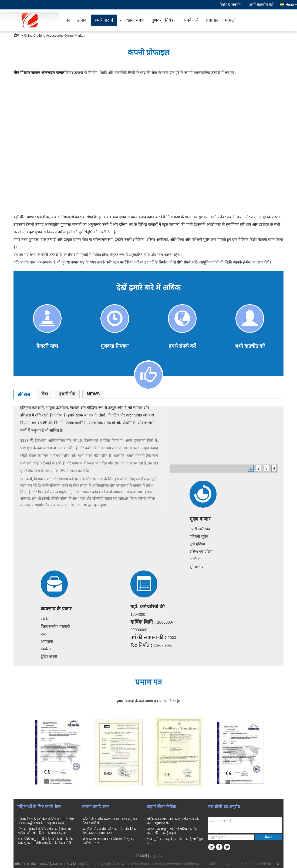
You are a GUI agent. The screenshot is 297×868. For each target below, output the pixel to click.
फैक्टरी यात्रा (47, 346)
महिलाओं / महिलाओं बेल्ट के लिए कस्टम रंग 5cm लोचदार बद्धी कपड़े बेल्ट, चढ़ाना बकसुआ (47, 821)
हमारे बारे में (104, 20)
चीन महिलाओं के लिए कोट (58, 864)
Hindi (291, 5)
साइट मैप (156, 856)
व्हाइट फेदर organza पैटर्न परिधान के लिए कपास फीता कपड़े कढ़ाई (172, 831)
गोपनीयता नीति (26, 864)
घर (68, 20)
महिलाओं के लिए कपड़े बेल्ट (39, 807)
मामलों (230, 20)
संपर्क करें (191, 20)
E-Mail (142, 856)
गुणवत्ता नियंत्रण (164, 20)
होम (17, 35)
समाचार (212, 20)
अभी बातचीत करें (261, 5)
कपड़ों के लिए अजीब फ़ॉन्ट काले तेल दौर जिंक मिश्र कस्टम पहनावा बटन (109, 831)
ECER (274, 864)
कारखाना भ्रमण (132, 20)
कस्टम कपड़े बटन (96, 807)
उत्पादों (82, 20)
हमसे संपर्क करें (182, 346)
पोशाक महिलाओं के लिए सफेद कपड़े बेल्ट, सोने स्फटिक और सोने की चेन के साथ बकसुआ (45, 831)
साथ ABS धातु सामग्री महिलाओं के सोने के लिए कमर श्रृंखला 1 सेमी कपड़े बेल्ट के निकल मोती (46, 841)
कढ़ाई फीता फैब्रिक (161, 807)
